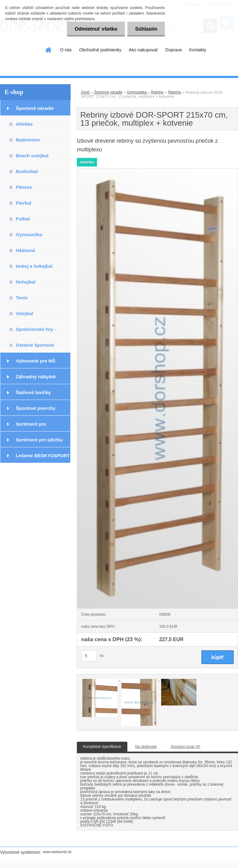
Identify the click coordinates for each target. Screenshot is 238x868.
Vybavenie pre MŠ (36, 361)
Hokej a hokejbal (34, 266)
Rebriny (157, 92)
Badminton (28, 140)
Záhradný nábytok (36, 377)
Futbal (23, 219)
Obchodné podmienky (100, 50)
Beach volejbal (32, 156)
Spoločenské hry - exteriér (36, 332)
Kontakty (197, 50)
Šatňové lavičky (33, 392)
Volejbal (24, 313)
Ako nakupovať (143, 50)
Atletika (24, 124)
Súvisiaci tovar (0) (185, 747)
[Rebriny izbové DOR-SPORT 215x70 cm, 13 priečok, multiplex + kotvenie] (157, 170)
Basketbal (27, 171)
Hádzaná (25, 250)
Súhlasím (146, 29)
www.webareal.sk (57, 852)
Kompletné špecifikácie (102, 747)
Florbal (24, 203)
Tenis (22, 298)
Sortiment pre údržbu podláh (39, 442)
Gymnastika (29, 234)
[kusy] (89, 656)
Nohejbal (26, 282)
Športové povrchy (36, 408)
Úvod (85, 92)
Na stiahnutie (146, 747)
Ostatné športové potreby (35, 347)
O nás (66, 50)
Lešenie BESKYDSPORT (43, 456)
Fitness (24, 187)
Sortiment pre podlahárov (31, 426)
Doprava (174, 50)
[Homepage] (49, 50)
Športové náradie (35, 108)
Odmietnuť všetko (96, 29)
